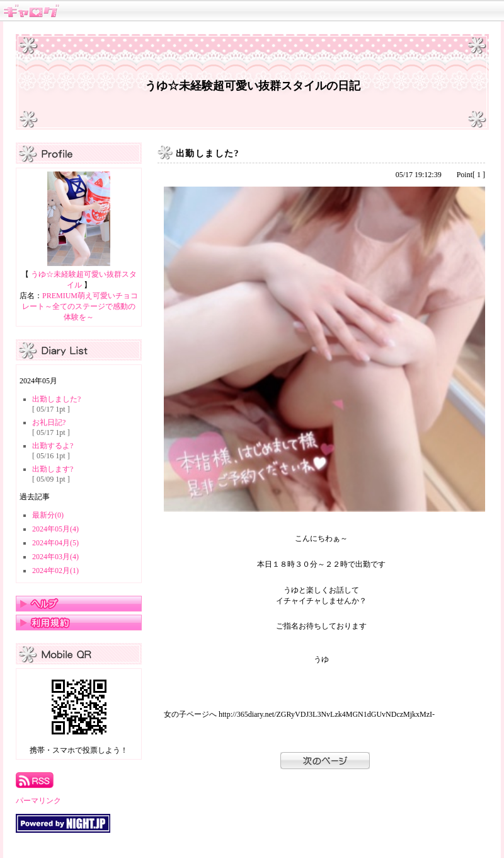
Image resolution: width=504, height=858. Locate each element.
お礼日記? (49, 422)
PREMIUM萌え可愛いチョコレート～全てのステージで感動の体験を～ (80, 306)
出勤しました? (56, 399)
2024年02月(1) (55, 571)
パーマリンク (38, 801)
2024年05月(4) (55, 529)
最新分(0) (48, 515)
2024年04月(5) (55, 543)
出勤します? (53, 469)
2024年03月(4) (55, 557)
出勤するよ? (53, 446)
